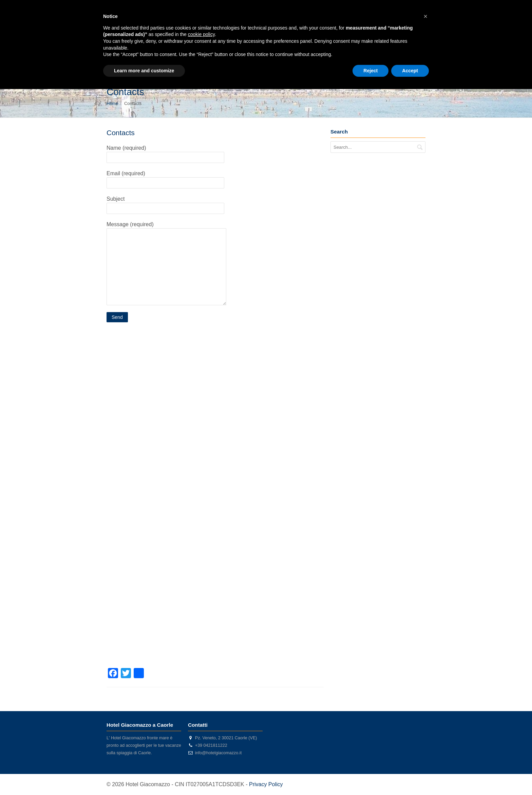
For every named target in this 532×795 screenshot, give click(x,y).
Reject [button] (370, 71)
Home (112, 103)
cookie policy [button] (201, 34)
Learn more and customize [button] (144, 71)
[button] (425, 16)
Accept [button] (410, 71)
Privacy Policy (266, 784)
